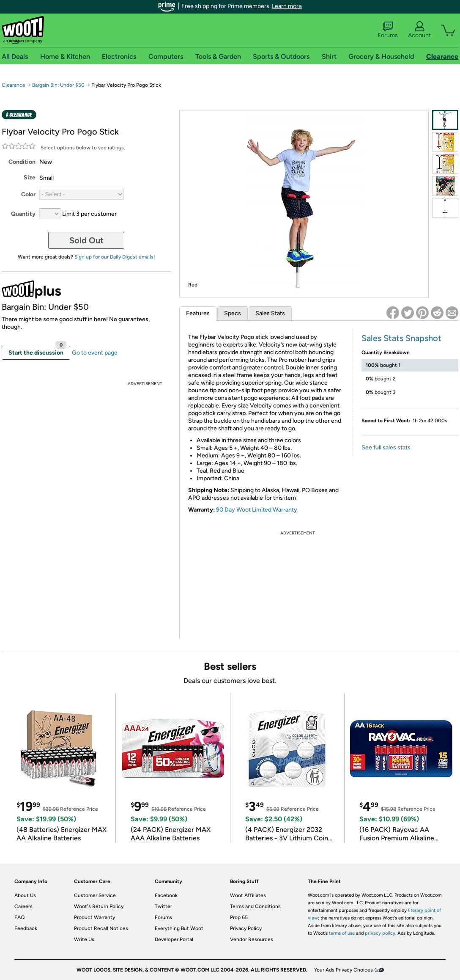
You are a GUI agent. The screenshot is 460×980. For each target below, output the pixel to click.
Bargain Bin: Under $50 (58, 85)
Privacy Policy (246, 928)
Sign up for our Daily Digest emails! (115, 257)
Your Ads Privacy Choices (344, 970)
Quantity (23, 214)
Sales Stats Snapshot (401, 338)
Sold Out (86, 240)
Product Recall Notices (101, 928)
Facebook (166, 895)
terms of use (342, 933)
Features (198, 313)
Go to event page (95, 353)
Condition (22, 162)
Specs (233, 313)
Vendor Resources (252, 939)
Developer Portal (174, 939)
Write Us (84, 939)
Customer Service (95, 895)
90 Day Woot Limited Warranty (257, 510)
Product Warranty (94, 917)
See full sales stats (386, 447)
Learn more (287, 6)
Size (30, 178)
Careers (23, 906)
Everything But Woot (179, 928)
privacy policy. (381, 933)
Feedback (26, 928)
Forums (388, 30)
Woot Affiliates (248, 895)
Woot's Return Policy (99, 906)
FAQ (19, 917)
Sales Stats (270, 313)
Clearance (14, 85)
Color (28, 194)
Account (419, 30)
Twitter (163, 906)
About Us (25, 895)
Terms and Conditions (255, 906)
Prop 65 (239, 917)
